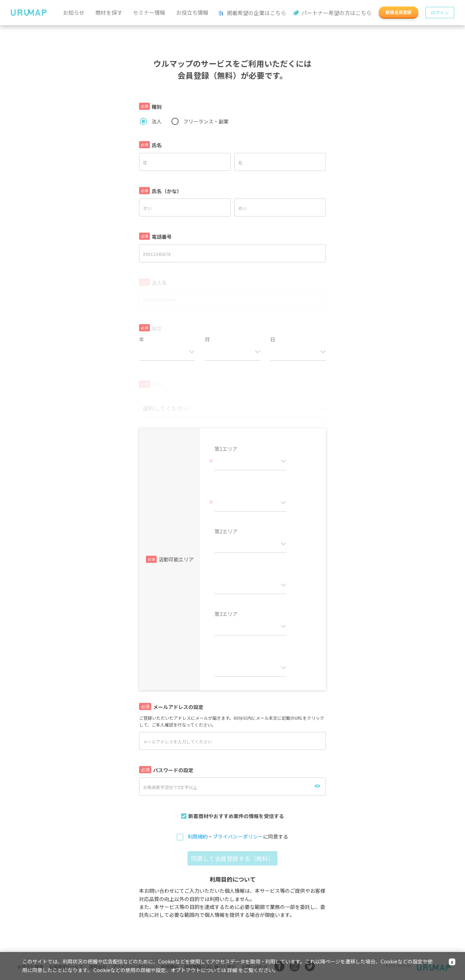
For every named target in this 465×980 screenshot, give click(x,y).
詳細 (232, 970)
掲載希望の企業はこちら (252, 13)
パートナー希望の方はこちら (332, 13)
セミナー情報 (149, 12)
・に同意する (238, 837)
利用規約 (198, 837)
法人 (157, 121)
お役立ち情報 (192, 12)
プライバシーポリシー (238, 837)
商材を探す (109, 12)
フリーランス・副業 (206, 121)
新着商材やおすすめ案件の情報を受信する (236, 816)
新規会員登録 (399, 12)
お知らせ (74, 12)
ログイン (440, 12)
